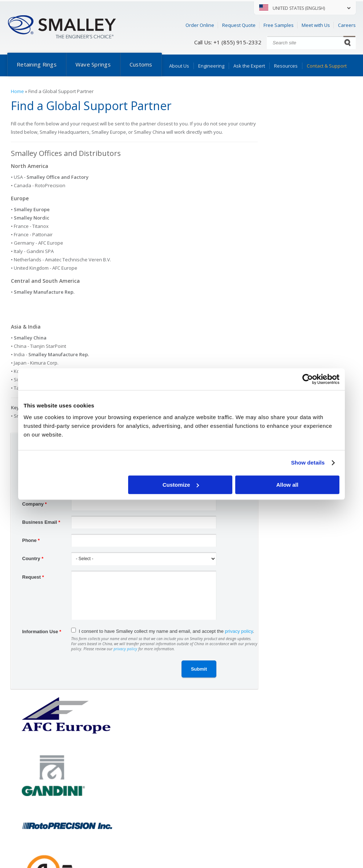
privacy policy (239, 631)
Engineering (211, 66)
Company (34, 504)
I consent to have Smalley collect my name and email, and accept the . (166, 631)
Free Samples (279, 25)
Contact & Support (327, 66)
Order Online (200, 25)
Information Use (42, 632)
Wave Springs (93, 64)
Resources (286, 66)
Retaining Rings (37, 64)
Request (33, 577)
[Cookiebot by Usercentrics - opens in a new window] (308, 379)
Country (33, 558)
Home (17, 91)
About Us (179, 66)
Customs (141, 64)
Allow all (287, 485)
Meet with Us (316, 25)
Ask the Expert (249, 66)
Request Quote (239, 25)
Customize (181, 485)
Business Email (41, 522)
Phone (31, 540)
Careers (347, 25)
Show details (308, 463)
